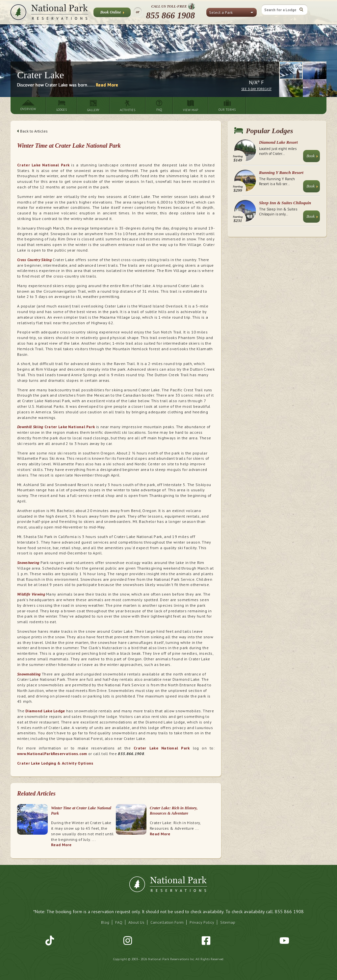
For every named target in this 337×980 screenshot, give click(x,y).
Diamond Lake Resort (278, 142)
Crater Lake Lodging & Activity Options (55, 763)
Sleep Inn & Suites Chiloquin (285, 203)
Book (312, 157)
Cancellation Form (167, 922)
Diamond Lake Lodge (45, 711)
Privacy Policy (202, 922)
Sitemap (228, 922)
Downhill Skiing (30, 427)
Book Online (112, 13)
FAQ (119, 922)
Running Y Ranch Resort (281, 172)
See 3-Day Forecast (256, 89)
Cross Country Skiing (34, 260)
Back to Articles (32, 131)
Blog (105, 922)
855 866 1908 (171, 15)
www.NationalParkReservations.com (52, 754)
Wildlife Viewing (31, 594)
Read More (107, 85)
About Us (136, 922)
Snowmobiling (29, 674)
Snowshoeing (28, 563)
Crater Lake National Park (43, 165)
